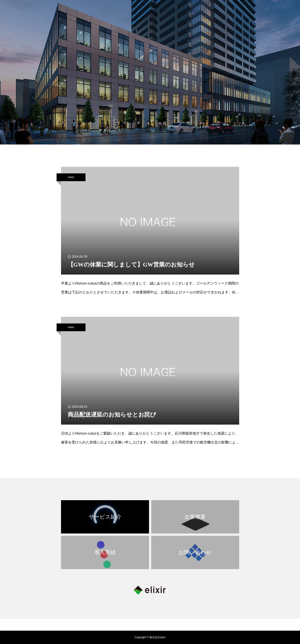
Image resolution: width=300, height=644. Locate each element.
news (71, 177)
